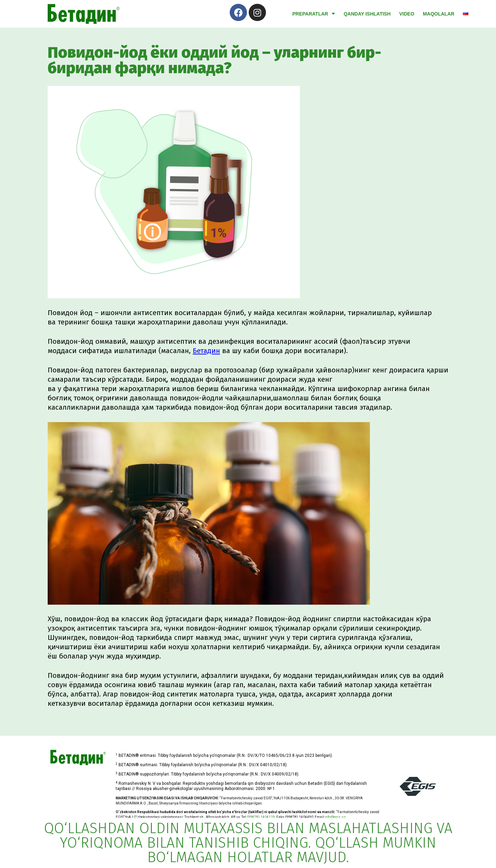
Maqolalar (438, 14)
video (407, 14)
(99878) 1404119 (261, 817)
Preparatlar (314, 14)
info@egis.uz (335, 817)
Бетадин (206, 351)
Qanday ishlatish (367, 14)
